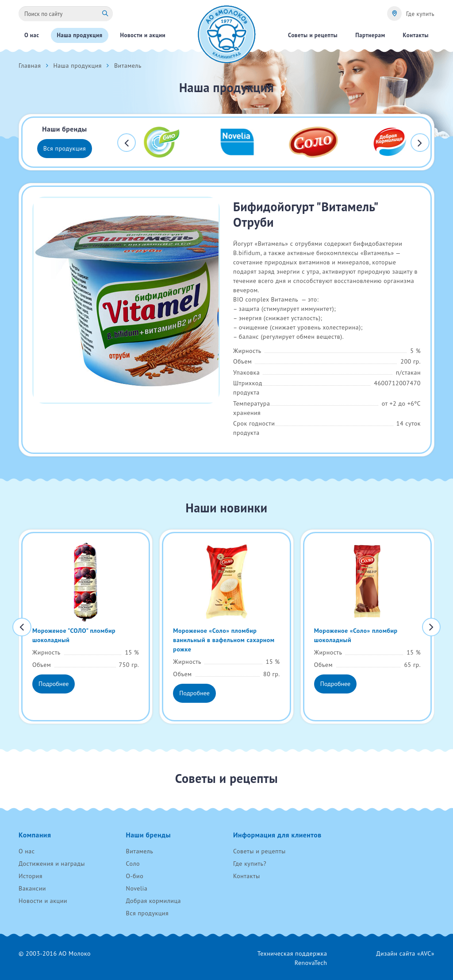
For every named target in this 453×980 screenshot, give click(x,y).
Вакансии (32, 888)
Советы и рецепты (259, 851)
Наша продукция (77, 66)
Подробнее (54, 684)
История (31, 876)
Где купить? (250, 864)
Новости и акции (43, 901)
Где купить (420, 14)
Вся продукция (65, 148)
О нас (27, 851)
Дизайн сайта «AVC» (405, 953)
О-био (135, 876)
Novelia (137, 888)
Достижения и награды (52, 864)
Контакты (247, 876)
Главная (30, 66)
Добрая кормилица (154, 901)
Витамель (140, 851)
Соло (133, 864)
